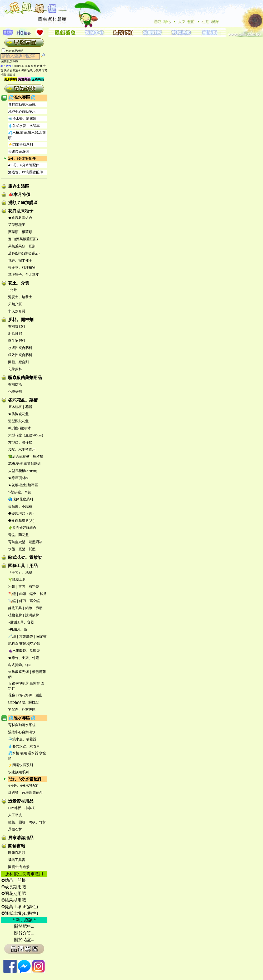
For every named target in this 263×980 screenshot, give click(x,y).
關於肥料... (24, 926)
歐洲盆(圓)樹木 (20, 428)
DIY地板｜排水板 (21, 808)
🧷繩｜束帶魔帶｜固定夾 (27, 636)
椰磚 (24, 70)
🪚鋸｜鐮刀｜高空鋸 (24, 601)
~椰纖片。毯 (18, 629)
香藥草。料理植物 (22, 267)
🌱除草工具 (17, 580)
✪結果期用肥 (14, 900)
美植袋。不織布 (20, 506)
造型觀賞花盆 (18, 421)
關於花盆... (24, 940)
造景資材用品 (21, 801)
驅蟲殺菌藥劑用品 (25, 378)
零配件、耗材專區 (22, 709)
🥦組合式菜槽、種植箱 (26, 457)
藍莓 (34, 66)
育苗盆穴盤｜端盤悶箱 (25, 542)
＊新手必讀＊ (24, 920)
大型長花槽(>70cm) (23, 471)
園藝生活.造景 (19, 867)
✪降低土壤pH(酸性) (20, 913)
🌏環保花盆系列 (21, 499)
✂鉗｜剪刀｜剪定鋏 (24, 587)
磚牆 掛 (11, 75)
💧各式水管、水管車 (24, 126)
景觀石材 (15, 829)
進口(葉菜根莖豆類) (23, 239)
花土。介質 (19, 283)
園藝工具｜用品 (23, 566)
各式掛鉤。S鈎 (19, 665)
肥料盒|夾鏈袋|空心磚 (24, 644)
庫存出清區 (19, 186)
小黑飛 (37, 70)
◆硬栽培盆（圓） (22, 513)
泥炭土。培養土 (20, 297)
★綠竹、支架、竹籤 (24, 658)
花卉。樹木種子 (20, 260)
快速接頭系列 (18, 152)
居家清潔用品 (21, 838)
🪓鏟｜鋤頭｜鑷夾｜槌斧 (27, 594)
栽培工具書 (17, 860)
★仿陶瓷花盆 (18, 414)
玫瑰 (30, 70)
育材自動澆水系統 (22, 104)
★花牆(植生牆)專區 (23, 485)
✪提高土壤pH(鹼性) (20, 907)
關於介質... (24, 933)
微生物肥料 (17, 341)
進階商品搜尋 (11, 62)
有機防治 (15, 384)
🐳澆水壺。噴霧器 (22, 119)
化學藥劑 (15, 391)
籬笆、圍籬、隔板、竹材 (27, 822)
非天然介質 (17, 311)
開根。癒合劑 (18, 362)
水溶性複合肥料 (20, 348)
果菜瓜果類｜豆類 (22, 246)
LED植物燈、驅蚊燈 (23, 702)
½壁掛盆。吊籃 (20, 492)
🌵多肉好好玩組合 (22, 528)
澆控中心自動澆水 (22, 112)
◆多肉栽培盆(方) (21, 521)
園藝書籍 (17, 846)
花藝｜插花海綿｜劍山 (25, 695)
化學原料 (15, 369)
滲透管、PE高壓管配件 (26, 172)
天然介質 (15, 304)
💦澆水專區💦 (22, 97)
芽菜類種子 (17, 225)
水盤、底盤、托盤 (22, 549)
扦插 (3, 75)
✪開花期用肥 (14, 893)
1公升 (13, 290)
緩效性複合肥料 (20, 355)
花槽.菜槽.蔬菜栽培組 (24, 464)
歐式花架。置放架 (25, 557)
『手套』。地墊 (20, 572)
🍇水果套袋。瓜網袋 (24, 651)
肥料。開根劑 (21, 320)
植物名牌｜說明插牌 (24, 615)
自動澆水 (15, 70)
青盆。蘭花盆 (18, 535)
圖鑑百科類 (17, 853)
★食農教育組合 (20, 218)
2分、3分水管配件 (22, 158)
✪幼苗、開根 (14, 880)
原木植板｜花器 (20, 407)
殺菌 (40, 66)
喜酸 (28, 66)
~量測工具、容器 (21, 622)
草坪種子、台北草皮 (24, 275)
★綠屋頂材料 (18, 478)
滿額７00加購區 (23, 203)
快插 (7, 70)
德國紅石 (19, 66)
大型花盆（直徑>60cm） (27, 435)
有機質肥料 (17, 326)
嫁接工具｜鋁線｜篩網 (25, 608)
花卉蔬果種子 (21, 211)
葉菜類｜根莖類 (20, 232)
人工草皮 (15, 815)
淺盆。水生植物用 (22, 449)
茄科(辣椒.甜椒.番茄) (24, 253)
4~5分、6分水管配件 (24, 165)
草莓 (45, 70)
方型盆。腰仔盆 (20, 442)
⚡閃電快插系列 (21, 144)
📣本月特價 (19, 194)
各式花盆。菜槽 (23, 400)
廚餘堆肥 (15, 334)
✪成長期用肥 (14, 887)
